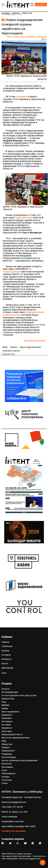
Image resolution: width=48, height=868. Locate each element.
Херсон (14, 347)
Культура (7, 731)
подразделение (24, 217)
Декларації (7, 668)
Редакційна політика (13, 821)
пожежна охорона (11, 351)
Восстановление (10, 712)
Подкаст (6, 747)
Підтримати (41, 5)
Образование (9, 773)
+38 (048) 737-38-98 (12, 807)
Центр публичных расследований (20, 760)
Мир (4, 741)
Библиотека (8, 699)
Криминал (7, 728)
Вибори (5, 705)
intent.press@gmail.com (14, 802)
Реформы (7, 754)
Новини (5, 642)
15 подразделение (17, 270)
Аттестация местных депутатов (19, 695)
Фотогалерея (9, 757)
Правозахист (8, 751)
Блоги (5, 664)
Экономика (7, 767)
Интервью (7, 721)
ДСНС (5, 347)
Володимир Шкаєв (34, 341)
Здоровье (7, 718)
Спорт (5, 783)
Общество (7, 744)
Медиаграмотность (12, 734)
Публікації (7, 646)
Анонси (5, 651)
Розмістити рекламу (14, 831)
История (6, 725)
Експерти (7, 659)
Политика (7, 780)
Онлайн (6, 777)
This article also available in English (26, 37)
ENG (32, 5)
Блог (4, 702)
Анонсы (6, 689)
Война (5, 708)
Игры (4, 770)
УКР (32, 4)
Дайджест (7, 715)
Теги (4, 673)
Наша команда (9, 817)
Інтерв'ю (6, 655)
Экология (6, 764)
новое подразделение (30, 347)
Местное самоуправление (16, 738)
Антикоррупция (10, 692)
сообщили (22, 96)
